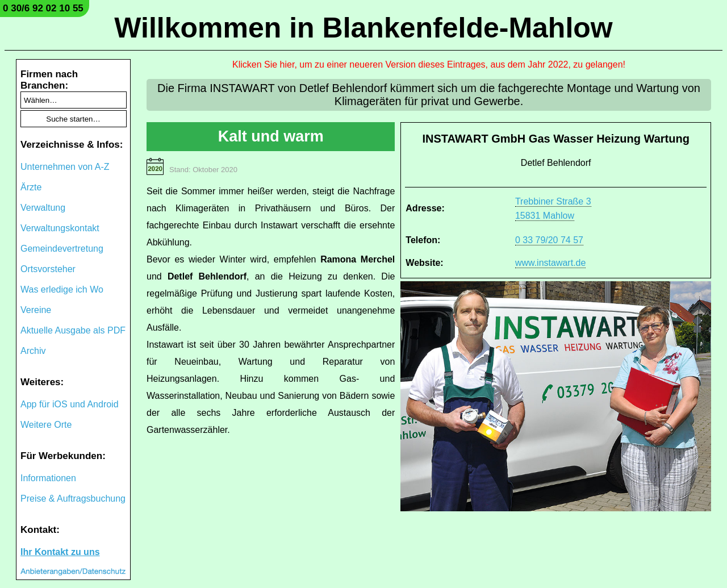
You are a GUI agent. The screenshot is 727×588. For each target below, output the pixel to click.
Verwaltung (43, 208)
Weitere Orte (46, 425)
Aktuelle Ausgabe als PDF (73, 330)
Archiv (33, 351)
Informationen (48, 478)
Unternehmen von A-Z (65, 167)
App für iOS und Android (70, 404)
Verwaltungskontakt (60, 228)
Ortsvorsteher (48, 269)
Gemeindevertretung (62, 249)
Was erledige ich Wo (62, 289)
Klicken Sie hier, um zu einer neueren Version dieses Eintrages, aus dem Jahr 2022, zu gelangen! (429, 64)
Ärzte (31, 187)
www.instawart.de (551, 263)
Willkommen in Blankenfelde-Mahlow (363, 28)
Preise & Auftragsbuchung (73, 499)
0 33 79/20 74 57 (549, 240)
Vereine (36, 310)
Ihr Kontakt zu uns (60, 552)
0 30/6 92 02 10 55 (43, 8)
